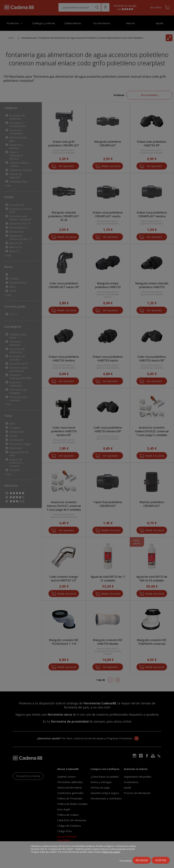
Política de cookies (111, 852)
